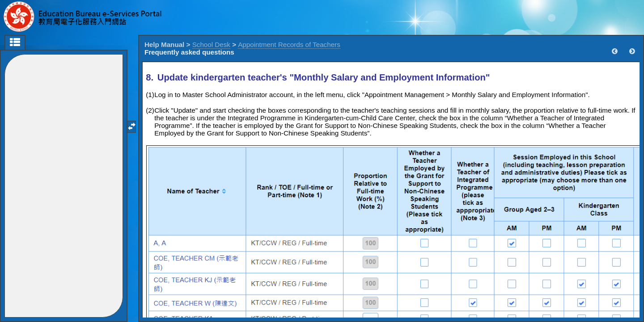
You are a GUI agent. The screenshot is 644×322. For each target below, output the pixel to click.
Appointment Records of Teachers (289, 44)
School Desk (211, 44)
